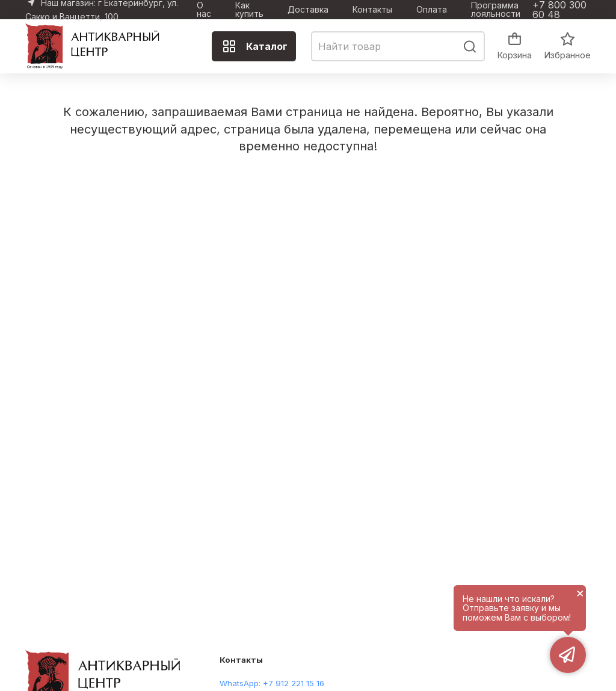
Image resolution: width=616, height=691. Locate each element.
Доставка (308, 10)
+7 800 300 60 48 (559, 10)
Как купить (249, 10)
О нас (204, 10)
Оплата (432, 10)
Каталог (255, 46)
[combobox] (398, 46)
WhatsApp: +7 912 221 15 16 (272, 683)
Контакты (372, 10)
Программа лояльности (496, 10)
